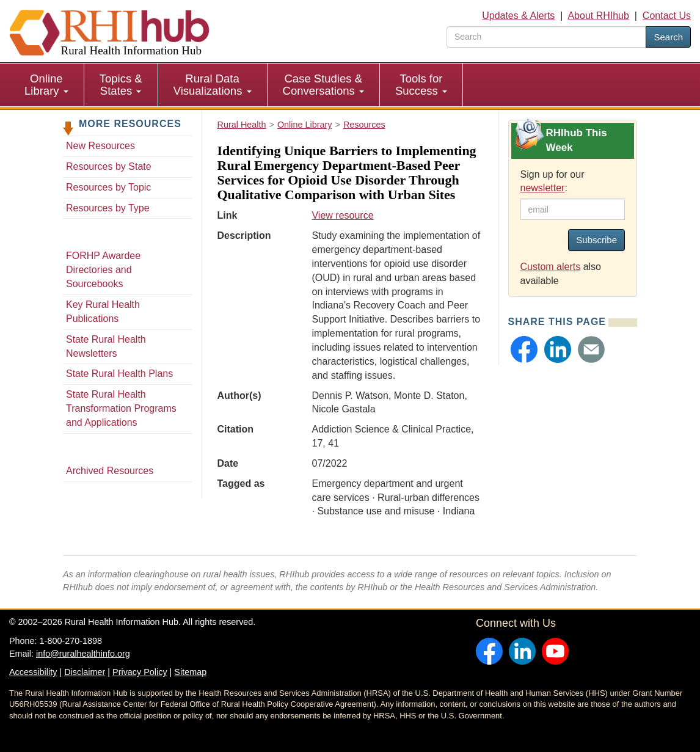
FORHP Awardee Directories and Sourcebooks (103, 270)
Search (668, 37)
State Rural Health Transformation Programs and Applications (121, 408)
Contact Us (667, 16)
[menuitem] (47, 85)
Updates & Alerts (518, 16)
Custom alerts (551, 267)
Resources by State (109, 166)
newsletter (543, 188)
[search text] (546, 37)
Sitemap (190, 672)
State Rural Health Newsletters (106, 346)
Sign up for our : (552, 181)
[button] (524, 349)
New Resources (100, 146)
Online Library (46, 85)
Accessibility (33, 672)
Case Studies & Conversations (323, 85)
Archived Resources (110, 471)
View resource (342, 215)
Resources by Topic (108, 187)
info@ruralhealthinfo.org (83, 654)
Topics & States (121, 85)
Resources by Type (108, 208)
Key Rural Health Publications (103, 312)
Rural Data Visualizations (213, 85)
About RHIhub (598, 16)
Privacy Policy (140, 672)
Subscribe (596, 240)
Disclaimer (85, 672)
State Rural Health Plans (119, 374)
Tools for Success (421, 85)
